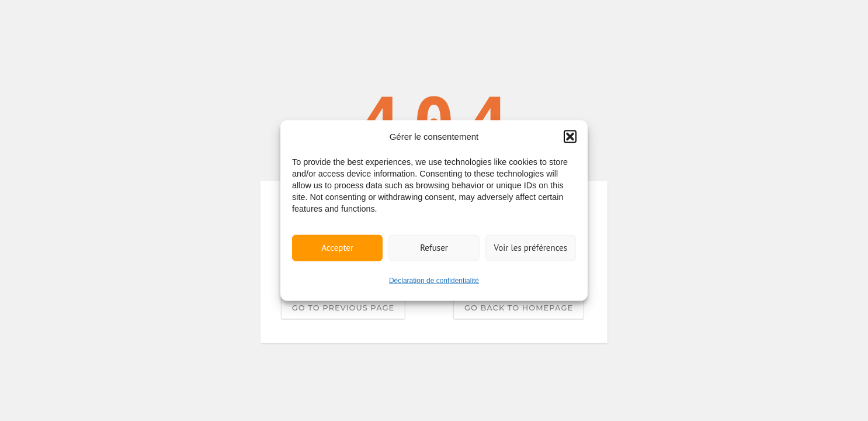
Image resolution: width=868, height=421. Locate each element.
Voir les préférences (531, 248)
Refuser (434, 248)
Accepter (337, 248)
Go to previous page (343, 307)
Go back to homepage (519, 307)
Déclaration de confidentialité (434, 280)
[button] (570, 136)
